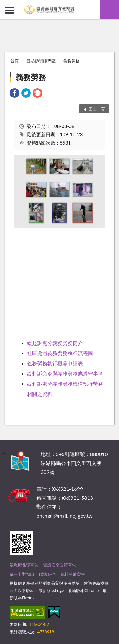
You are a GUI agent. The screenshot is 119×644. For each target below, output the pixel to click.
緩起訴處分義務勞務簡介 (55, 343)
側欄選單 (10, 10)
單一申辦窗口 (22, 574)
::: (5, 5)
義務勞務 (71, 61)
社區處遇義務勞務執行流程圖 (60, 353)
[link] (15, 94)
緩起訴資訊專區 (41, 61)
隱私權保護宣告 (24, 565)
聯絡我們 (47, 574)
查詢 (109, 10)
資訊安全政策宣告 (60, 565)
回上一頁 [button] (97, 109)
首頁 (15, 61)
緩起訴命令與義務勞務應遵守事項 (65, 373)
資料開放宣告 (73, 574)
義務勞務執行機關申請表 (55, 363)
